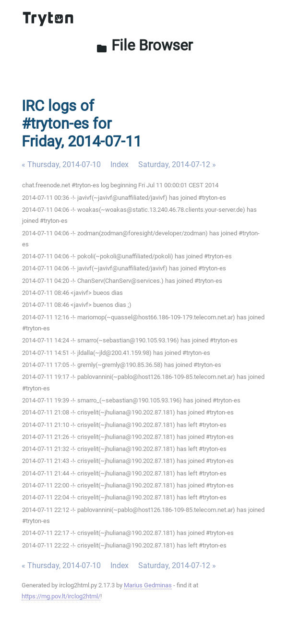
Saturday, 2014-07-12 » (177, 164)
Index (120, 164)
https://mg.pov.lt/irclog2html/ (61, 596)
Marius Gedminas (148, 585)
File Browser (144, 45)
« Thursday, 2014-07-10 (61, 164)
